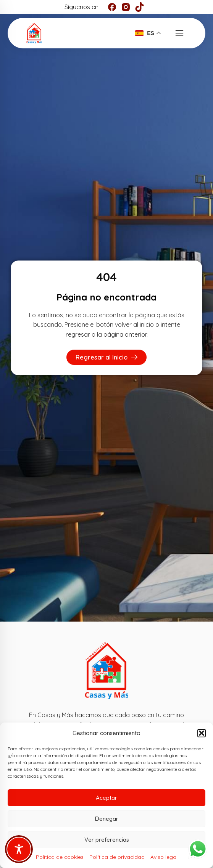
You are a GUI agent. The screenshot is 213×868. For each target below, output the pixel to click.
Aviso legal (164, 857)
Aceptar (106, 798)
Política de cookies (60, 857)
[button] (202, 733)
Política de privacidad (117, 857)
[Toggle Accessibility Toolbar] (19, 849)
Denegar (107, 819)
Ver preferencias (107, 840)
